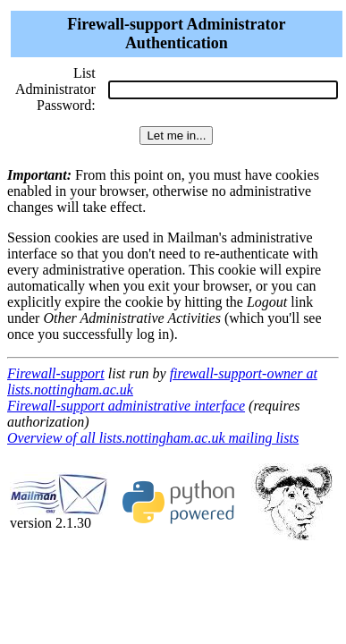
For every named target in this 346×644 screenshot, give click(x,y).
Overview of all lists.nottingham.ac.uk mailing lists (153, 438)
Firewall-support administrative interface (126, 406)
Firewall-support (56, 373)
